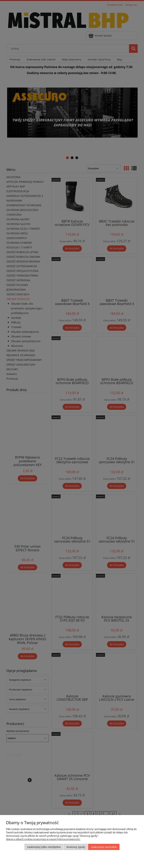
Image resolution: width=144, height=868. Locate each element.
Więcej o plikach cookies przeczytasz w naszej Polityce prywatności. (43, 839)
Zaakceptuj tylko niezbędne (44, 847)
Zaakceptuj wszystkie (104, 847)
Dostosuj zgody (76, 847)
